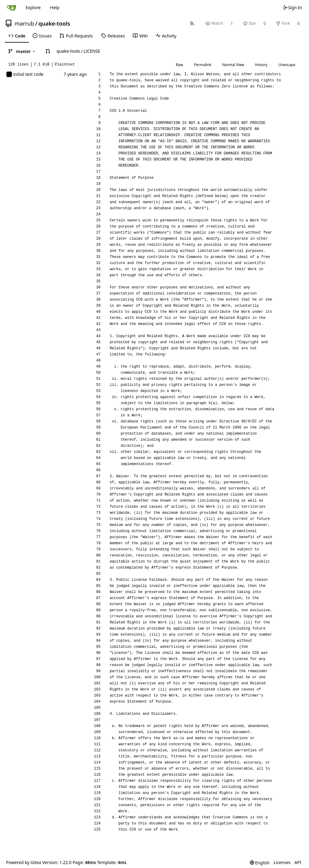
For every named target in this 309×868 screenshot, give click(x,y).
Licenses (282, 862)
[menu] (260, 863)
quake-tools (54, 23)
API (298, 862)
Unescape (287, 65)
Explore (33, 7)
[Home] (12, 8)
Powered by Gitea (24, 862)
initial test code (28, 74)
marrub (24, 23)
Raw (179, 65)
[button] (48, 51)
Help (55, 7)
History (261, 65)
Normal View (233, 65)
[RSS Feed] (192, 23)
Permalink (203, 65)
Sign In (293, 7)
